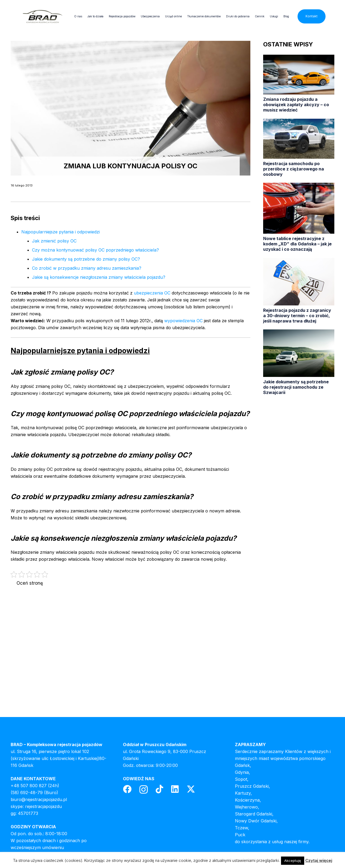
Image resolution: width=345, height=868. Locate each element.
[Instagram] (144, 789)
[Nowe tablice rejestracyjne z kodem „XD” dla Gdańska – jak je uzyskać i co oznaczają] (299, 217)
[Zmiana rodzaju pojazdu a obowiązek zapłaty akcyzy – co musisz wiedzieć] (299, 84)
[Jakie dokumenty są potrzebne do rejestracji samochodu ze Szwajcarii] (299, 362)
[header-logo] (43, 16)
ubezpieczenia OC (152, 293)
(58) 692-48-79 (27, 793)
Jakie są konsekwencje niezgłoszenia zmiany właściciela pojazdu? (99, 277)
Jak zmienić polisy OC (54, 241)
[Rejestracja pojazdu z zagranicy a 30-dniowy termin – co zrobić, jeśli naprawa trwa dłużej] (299, 291)
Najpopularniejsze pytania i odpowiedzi (61, 232)
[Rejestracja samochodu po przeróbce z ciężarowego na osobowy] (299, 148)
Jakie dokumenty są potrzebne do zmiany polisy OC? (86, 259)
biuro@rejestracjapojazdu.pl (39, 799)
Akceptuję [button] (293, 861)
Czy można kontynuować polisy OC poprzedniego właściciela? (95, 250)
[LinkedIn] (175, 789)
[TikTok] (159, 789)
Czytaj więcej (319, 860)
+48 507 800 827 (29, 786)
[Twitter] (191, 789)
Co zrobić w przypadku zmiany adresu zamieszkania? (87, 268)
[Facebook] (127, 789)
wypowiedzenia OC (183, 321)
